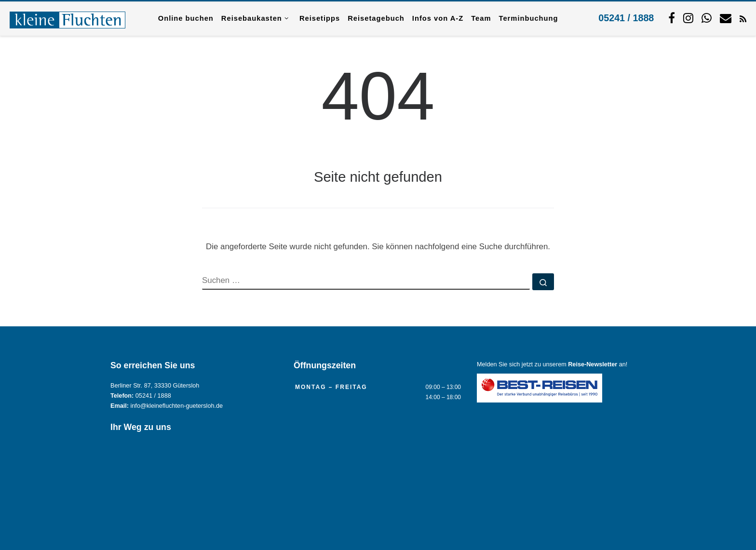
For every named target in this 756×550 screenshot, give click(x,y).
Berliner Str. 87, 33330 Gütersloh (155, 386)
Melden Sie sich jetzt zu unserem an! (552, 364)
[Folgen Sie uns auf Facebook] (672, 18)
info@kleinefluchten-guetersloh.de (177, 406)
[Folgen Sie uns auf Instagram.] (688, 18)
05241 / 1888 (626, 18)
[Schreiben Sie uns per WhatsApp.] (707, 18)
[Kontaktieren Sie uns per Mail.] (726, 18)
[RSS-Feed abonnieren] (743, 18)
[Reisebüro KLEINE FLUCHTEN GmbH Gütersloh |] (67, 18)
